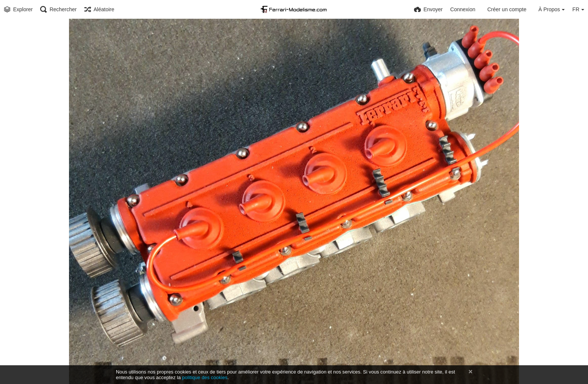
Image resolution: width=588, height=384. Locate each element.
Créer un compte (507, 9)
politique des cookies (205, 377)
